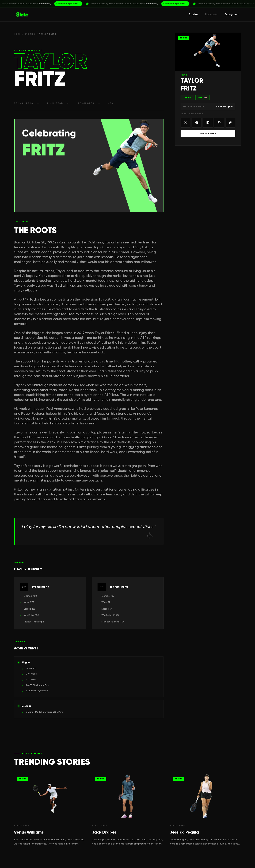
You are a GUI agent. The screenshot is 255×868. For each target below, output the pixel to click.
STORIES (30, 34)
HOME (17, 34)
